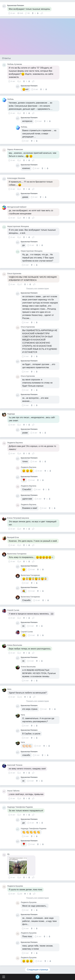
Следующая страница (38, 970)
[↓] (37, 13)
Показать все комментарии (37, 289)
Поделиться (42, 13)
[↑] (33, 13)
